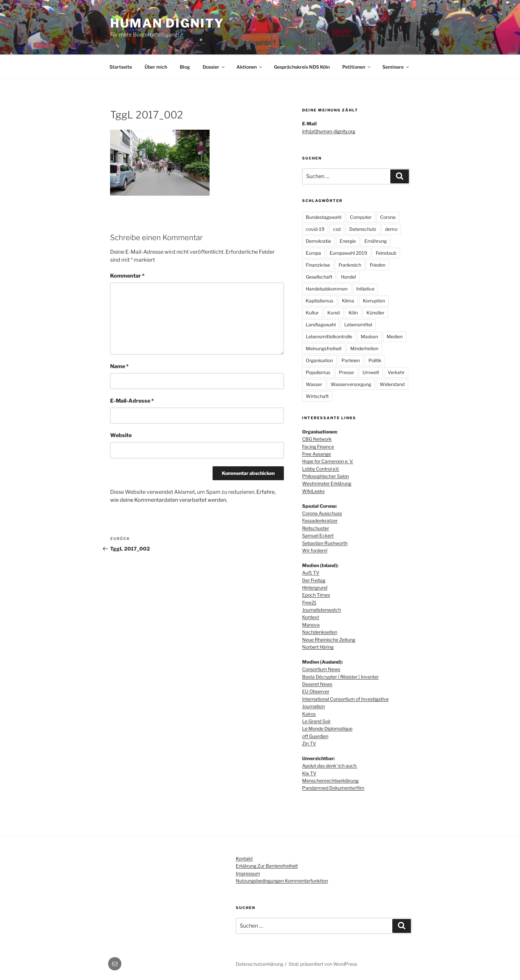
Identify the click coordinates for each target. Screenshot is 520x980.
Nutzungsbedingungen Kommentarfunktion (282, 881)
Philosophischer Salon (325, 476)
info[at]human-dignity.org (329, 131)
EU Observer (316, 691)
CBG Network (317, 439)
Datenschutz (363, 229)
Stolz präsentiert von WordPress (323, 964)
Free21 (309, 602)
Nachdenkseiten (320, 632)
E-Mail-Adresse (132, 401)
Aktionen (250, 67)
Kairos (309, 714)
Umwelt (371, 372)
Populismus (318, 372)
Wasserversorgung (351, 384)
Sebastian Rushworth (325, 543)
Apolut (330, 766)
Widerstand (392, 384)
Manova (311, 625)
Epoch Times (316, 595)
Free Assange (317, 454)
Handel (348, 277)
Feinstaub (386, 253)
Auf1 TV (311, 573)
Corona (388, 217)
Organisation (319, 360)
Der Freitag (314, 580)
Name (119, 366)
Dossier (214, 67)
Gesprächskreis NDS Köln (302, 67)
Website (121, 435)
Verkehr (396, 372)
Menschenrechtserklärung (330, 781)
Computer (361, 217)
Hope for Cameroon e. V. (328, 461)
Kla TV (309, 773)
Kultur (312, 313)
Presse (346, 372)
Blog (185, 67)
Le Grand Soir (316, 721)
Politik (375, 360)
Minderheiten (364, 348)
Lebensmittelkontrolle (329, 336)
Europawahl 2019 (348, 253)
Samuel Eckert (318, 535)
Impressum (248, 873)
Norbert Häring (318, 647)
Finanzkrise (318, 265)
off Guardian (315, 736)
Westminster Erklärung (327, 483)
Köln (353, 313)
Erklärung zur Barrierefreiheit (267, 866)
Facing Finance (318, 447)
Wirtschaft (317, 396)
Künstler (375, 313)
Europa (313, 253)
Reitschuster (316, 528)
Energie (348, 241)
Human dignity (167, 23)
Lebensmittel (358, 325)
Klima (348, 301)
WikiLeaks (313, 491)
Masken (369, 336)
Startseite (121, 67)
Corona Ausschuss (322, 513)
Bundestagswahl (324, 217)
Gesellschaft (319, 277)
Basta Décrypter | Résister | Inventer (340, 677)
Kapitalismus (320, 301)
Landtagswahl (321, 325)
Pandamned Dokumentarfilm (333, 788)
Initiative (365, 289)
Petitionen (357, 67)
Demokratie (318, 241)
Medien (395, 336)
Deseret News (317, 684)
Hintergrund (315, 588)
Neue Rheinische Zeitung (329, 640)
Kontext (311, 617)
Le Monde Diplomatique (327, 728)
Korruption (374, 301)
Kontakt (244, 858)
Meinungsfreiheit (324, 348)
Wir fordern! (315, 550)
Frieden (378, 265)
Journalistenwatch (322, 610)
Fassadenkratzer (320, 521)
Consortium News (321, 669)
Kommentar (127, 276)
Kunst (334, 313)
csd (337, 229)
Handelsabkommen (327, 289)
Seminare (396, 67)
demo (391, 229)
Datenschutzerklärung (260, 964)
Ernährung (376, 241)
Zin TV (309, 743)
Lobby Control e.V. (321, 469)
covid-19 (315, 229)
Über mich (156, 67)
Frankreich (350, 265)
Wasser (314, 384)
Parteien (351, 360)
